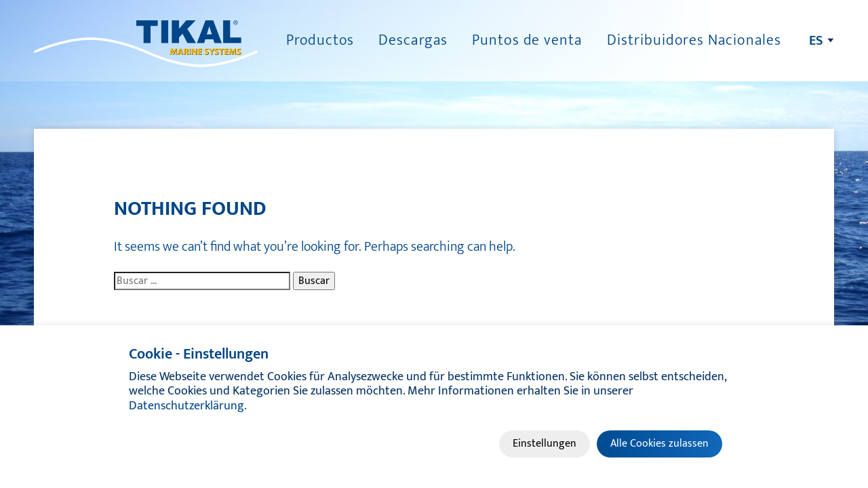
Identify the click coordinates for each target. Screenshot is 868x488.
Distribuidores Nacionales (694, 40)
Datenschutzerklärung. (188, 406)
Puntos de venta (527, 40)
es (816, 41)
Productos (320, 40)
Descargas (413, 40)
